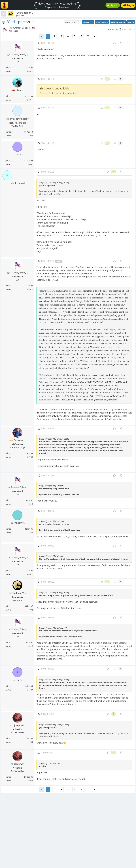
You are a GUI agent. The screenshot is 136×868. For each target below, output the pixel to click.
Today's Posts (102, 22)
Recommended (118, 22)
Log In (128, 5)
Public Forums (71, 22)
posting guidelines (68, 93)
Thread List (88, 22)
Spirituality (113, 29)
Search (131, 22)
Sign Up (113, 5)
